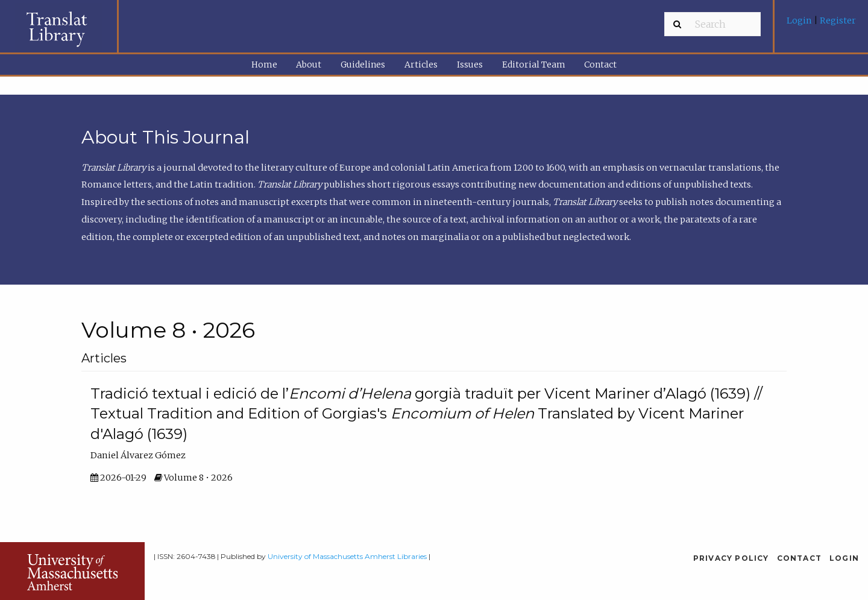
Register (837, 21)
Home (264, 65)
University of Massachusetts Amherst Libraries (347, 556)
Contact (600, 65)
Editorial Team (534, 65)
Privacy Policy (731, 558)
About (309, 65)
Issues (470, 65)
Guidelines (363, 65)
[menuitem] (821, 25)
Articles (421, 65)
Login (800, 21)
